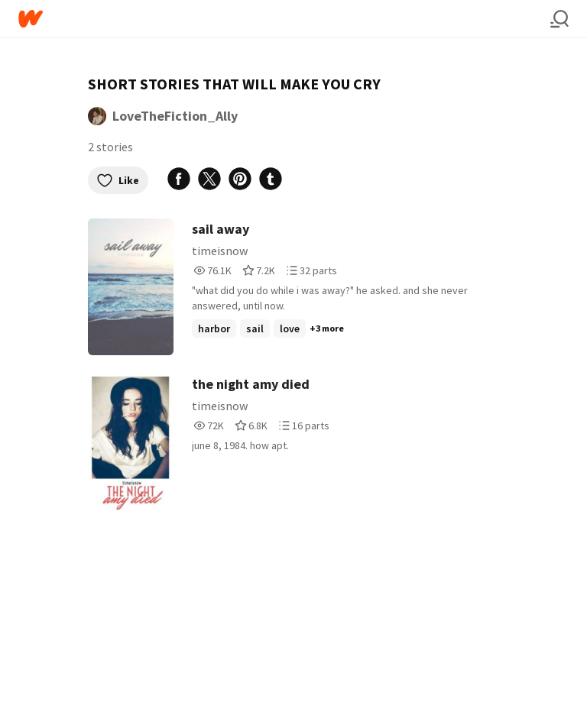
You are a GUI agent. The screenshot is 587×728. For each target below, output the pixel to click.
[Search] (559, 19)
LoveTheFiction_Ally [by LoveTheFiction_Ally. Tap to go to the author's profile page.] (175, 116)
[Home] (284, 19)
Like (118, 180)
